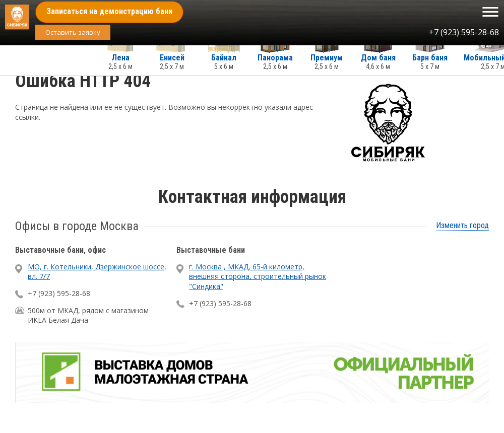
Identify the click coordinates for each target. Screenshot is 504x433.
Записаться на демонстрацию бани (109, 11)
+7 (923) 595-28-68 (464, 32)
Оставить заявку (73, 32)
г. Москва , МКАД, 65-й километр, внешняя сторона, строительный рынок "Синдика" (258, 276)
